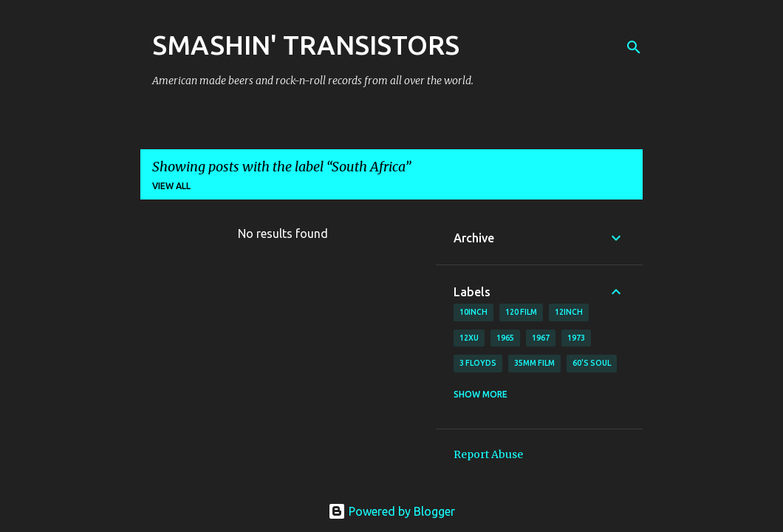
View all (171, 186)
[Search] (634, 47)
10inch (473, 312)
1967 (541, 338)
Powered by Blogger (391, 511)
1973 (576, 338)
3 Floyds (478, 363)
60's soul (592, 363)
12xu (469, 338)
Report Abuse (488, 454)
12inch (569, 312)
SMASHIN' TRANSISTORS (306, 45)
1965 (505, 338)
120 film (521, 312)
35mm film (534, 363)
